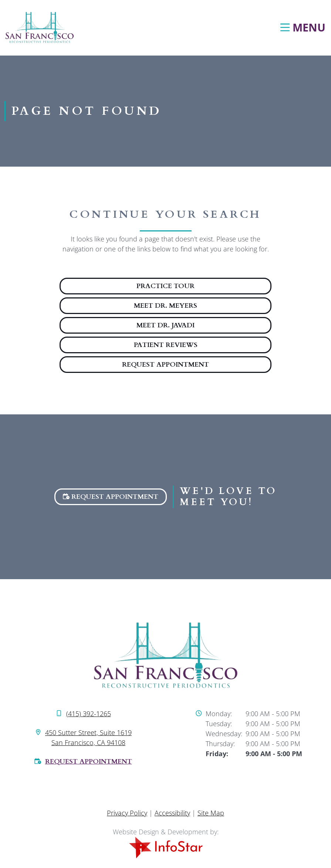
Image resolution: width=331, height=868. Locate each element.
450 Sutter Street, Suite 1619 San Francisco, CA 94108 (88, 737)
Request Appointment (165, 365)
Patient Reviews (166, 345)
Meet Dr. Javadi (165, 325)
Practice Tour (165, 286)
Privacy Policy (127, 813)
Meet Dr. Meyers (165, 306)
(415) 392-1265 (89, 714)
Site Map (211, 813)
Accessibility (172, 813)
